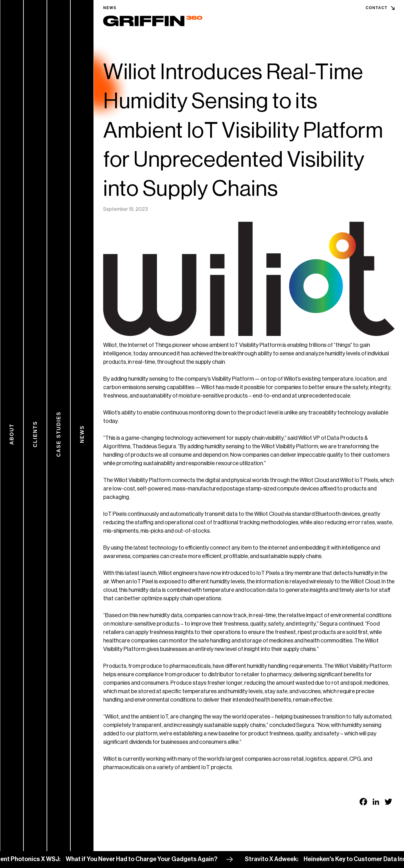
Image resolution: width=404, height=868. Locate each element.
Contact (376, 8)
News (110, 8)
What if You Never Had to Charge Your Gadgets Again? (149, 859)
